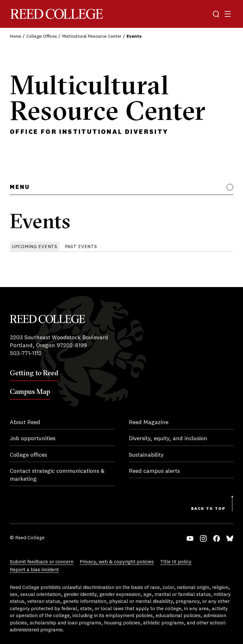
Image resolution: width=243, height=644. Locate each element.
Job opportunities (33, 439)
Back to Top (208, 509)
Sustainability (146, 455)
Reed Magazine (149, 422)
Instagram (203, 538)
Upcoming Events (35, 247)
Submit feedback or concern (42, 562)
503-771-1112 (26, 353)
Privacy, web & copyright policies (117, 562)
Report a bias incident (34, 570)
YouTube (190, 538)
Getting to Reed (34, 373)
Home (16, 36)
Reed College (57, 14)
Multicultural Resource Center (92, 36)
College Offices (42, 36)
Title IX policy (176, 562)
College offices (28, 455)
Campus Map (30, 391)
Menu (20, 187)
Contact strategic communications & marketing (57, 475)
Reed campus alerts (154, 471)
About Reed (25, 422)
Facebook (217, 538)
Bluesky (230, 538)
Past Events (81, 247)
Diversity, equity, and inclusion (168, 439)
